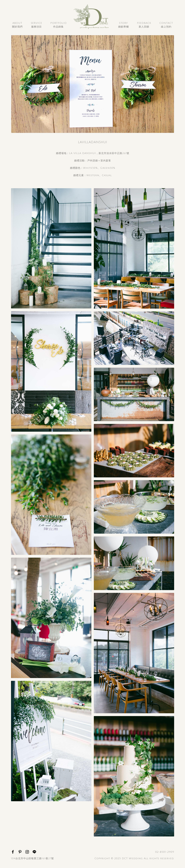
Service (36, 25)
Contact (166, 25)
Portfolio (58, 25)
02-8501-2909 (165, 852)
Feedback (144, 25)
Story (123, 25)
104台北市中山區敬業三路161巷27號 (32, 858)
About (17, 25)
